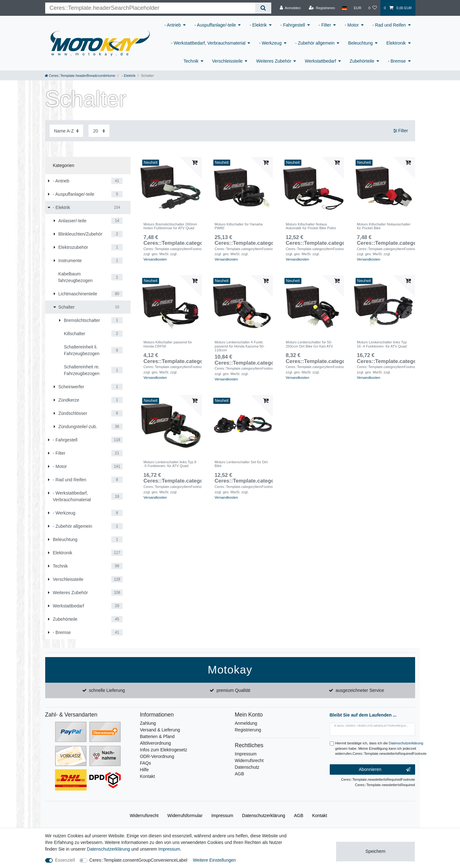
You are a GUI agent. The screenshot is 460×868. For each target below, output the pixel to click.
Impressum (246, 754)
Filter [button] (401, 131)
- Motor (352, 25)
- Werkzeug (270, 43)
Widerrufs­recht (144, 816)
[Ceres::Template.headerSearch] (263, 8)
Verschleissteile (227, 61)
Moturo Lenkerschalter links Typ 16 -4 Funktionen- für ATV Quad (382, 344)
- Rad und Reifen (389, 25)
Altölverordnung (156, 743)
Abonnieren (385, 770)
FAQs (146, 763)
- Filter (325, 25)
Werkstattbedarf (320, 61)
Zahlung (148, 723)
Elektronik (396, 43)
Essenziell (65, 860)
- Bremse (397, 61)
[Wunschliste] (373, 8)
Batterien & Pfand (157, 736)
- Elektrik (258, 25)
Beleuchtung (360, 43)
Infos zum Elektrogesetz (164, 750)
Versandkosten (155, 259)
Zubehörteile (362, 61)
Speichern (375, 851)
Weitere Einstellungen (214, 860)
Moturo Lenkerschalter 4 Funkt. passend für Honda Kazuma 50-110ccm (240, 346)
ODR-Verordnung (157, 756)
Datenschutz (247, 767)
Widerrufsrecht (249, 760)
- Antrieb (173, 25)
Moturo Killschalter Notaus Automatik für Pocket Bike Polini (311, 226)
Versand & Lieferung (160, 730)
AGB (240, 774)
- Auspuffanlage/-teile (215, 25)
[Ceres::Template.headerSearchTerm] (150, 8)
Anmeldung (246, 723)
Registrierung (248, 730)
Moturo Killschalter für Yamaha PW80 (239, 226)
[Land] (344, 8)
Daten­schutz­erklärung (264, 816)
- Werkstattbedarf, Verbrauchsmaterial (208, 43)
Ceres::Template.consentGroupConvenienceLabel (138, 860)
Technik (191, 61)
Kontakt (147, 776)
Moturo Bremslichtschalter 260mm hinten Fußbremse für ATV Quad (170, 226)
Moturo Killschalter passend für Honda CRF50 (168, 344)
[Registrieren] (322, 8)
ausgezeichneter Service (360, 690)
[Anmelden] (290, 8)
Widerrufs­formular (185, 816)
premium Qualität (233, 690)
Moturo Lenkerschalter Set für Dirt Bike (241, 464)
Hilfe (144, 770)
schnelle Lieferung (107, 690)
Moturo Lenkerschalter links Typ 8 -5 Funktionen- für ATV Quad (170, 464)
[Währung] (358, 8)
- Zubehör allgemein (315, 43)
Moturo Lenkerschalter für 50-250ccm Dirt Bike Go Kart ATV (310, 344)
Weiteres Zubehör (274, 61)
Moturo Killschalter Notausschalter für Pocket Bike (384, 226)
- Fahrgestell (293, 25)
